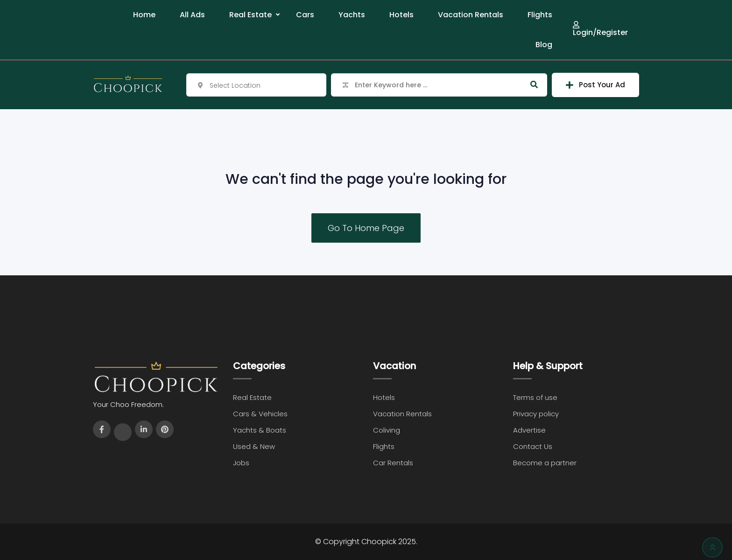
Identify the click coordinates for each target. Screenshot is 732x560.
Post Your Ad (595, 85)
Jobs (241, 463)
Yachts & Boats (260, 430)
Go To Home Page (366, 228)
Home (144, 15)
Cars (305, 15)
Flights (540, 15)
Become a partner (545, 463)
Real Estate (250, 15)
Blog (544, 45)
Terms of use (535, 397)
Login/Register (600, 29)
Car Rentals (393, 463)
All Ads (192, 15)
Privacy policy (536, 414)
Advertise (529, 430)
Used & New (254, 446)
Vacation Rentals (471, 15)
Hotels (401, 15)
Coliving (387, 430)
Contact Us (533, 446)
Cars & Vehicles (260, 414)
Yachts (352, 15)
